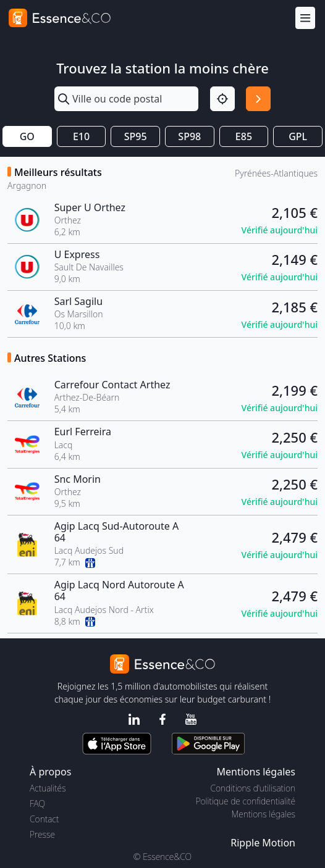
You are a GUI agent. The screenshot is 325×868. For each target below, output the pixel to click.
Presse (42, 834)
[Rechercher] (258, 99)
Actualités (48, 788)
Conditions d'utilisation (253, 788)
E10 (81, 136)
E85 (244, 136)
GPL (298, 136)
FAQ (37, 803)
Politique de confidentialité (246, 801)
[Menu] (305, 18)
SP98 (189, 136)
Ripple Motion (263, 843)
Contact (44, 819)
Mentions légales (264, 814)
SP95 (136, 136)
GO (27, 136)
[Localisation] (222, 99)
